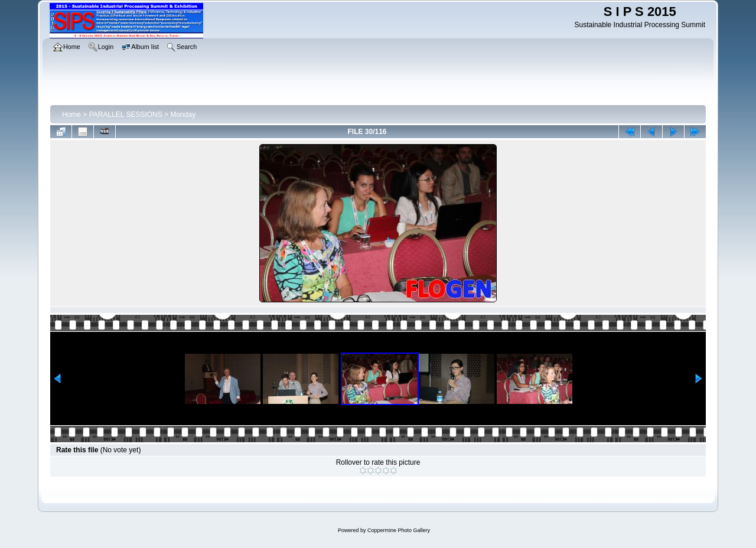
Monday (183, 115)
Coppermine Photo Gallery (399, 530)
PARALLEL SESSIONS (126, 115)
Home (71, 115)
